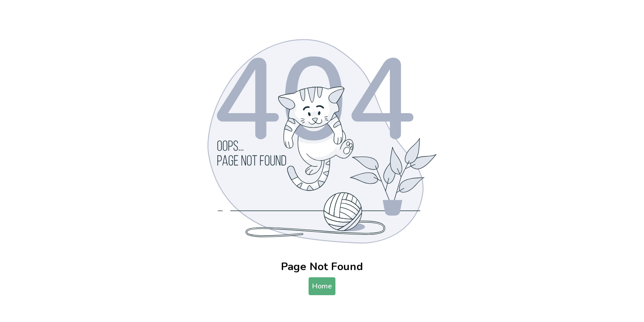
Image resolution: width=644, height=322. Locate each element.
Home (322, 286)
